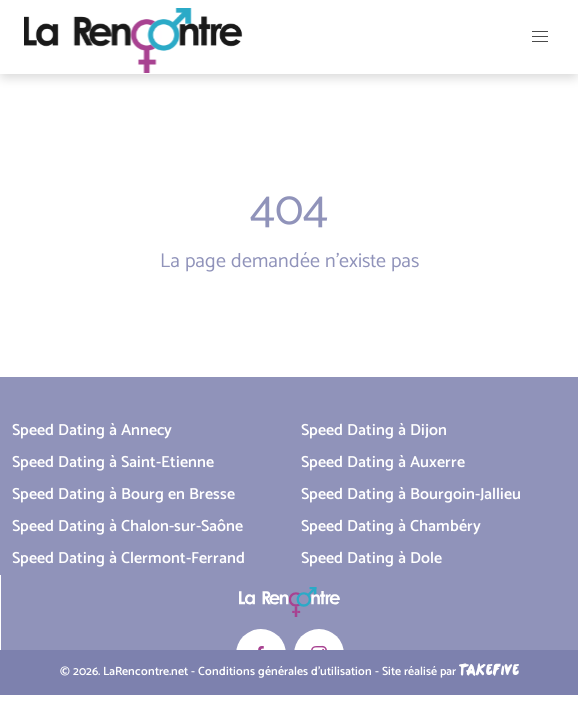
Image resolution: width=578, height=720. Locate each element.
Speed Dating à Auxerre (383, 462)
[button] (540, 37)
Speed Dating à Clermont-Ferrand (128, 558)
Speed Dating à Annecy (92, 430)
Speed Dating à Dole (371, 558)
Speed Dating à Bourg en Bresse (123, 494)
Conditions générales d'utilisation (285, 672)
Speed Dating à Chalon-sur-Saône (127, 526)
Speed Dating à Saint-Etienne (113, 462)
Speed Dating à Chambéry (391, 526)
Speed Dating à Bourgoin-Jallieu (411, 494)
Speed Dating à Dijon (374, 430)
